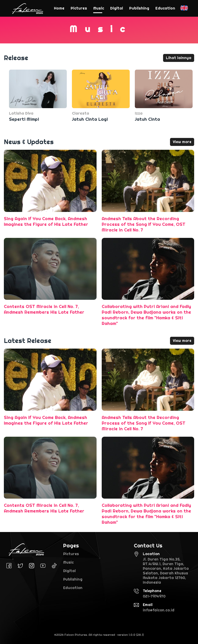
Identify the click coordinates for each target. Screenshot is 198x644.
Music (68, 562)
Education (73, 588)
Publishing (73, 579)
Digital (69, 571)
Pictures (71, 554)
